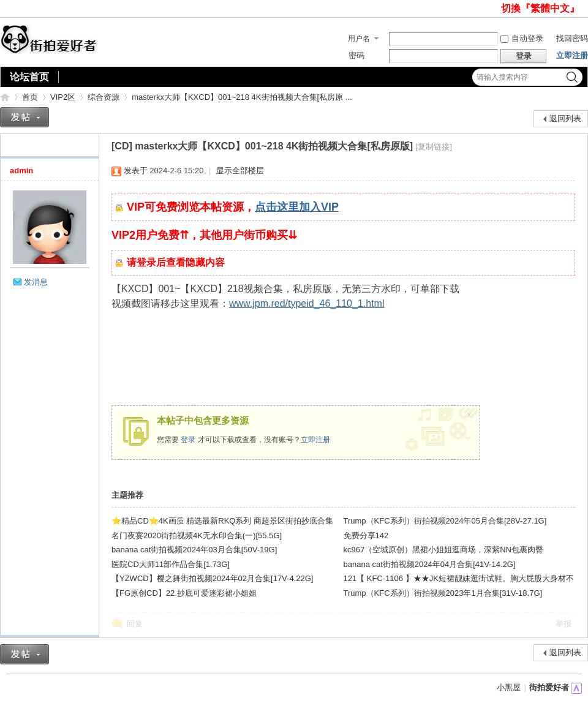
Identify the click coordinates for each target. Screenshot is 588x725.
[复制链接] (434, 147)
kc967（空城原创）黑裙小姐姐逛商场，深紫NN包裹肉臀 (443, 550)
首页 (30, 97)
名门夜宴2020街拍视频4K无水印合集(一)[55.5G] (197, 535)
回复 (135, 624)
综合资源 (104, 97)
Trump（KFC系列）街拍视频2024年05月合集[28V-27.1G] (445, 521)
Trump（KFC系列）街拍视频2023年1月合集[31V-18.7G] (443, 593)
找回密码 (572, 38)
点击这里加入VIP (297, 207)
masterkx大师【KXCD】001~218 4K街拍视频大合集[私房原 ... (242, 97)
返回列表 (565, 118)
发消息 (36, 282)
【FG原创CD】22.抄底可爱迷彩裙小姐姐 (184, 593)
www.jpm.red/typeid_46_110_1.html (307, 303)
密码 (356, 55)
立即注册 (572, 55)
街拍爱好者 (5, 97)
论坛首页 (29, 77)
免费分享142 (366, 535)
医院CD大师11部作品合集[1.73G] (171, 564)
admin (21, 171)
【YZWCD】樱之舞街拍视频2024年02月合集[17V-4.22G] (212, 578)
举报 (563, 624)
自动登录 (522, 38)
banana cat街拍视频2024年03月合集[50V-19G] (194, 550)
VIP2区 (63, 97)
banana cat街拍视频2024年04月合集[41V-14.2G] (430, 564)
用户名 (359, 39)
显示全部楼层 (240, 171)
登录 (188, 440)
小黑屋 (509, 687)
